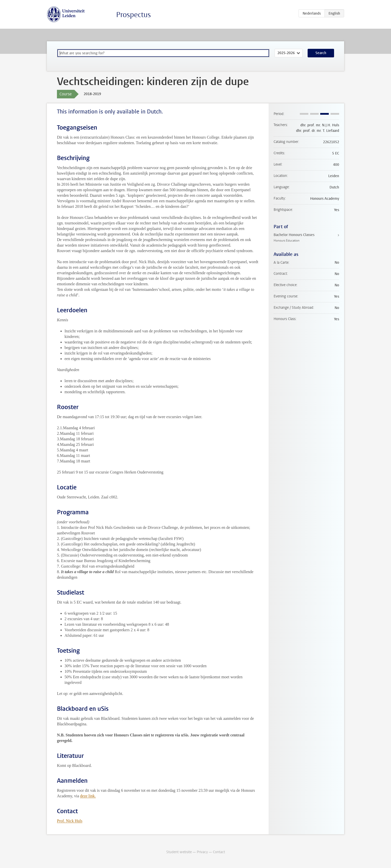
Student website (179, 852)
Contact (219, 852)
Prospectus (134, 15)
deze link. (88, 796)
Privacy (202, 852)
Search (321, 53)
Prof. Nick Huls (70, 821)
